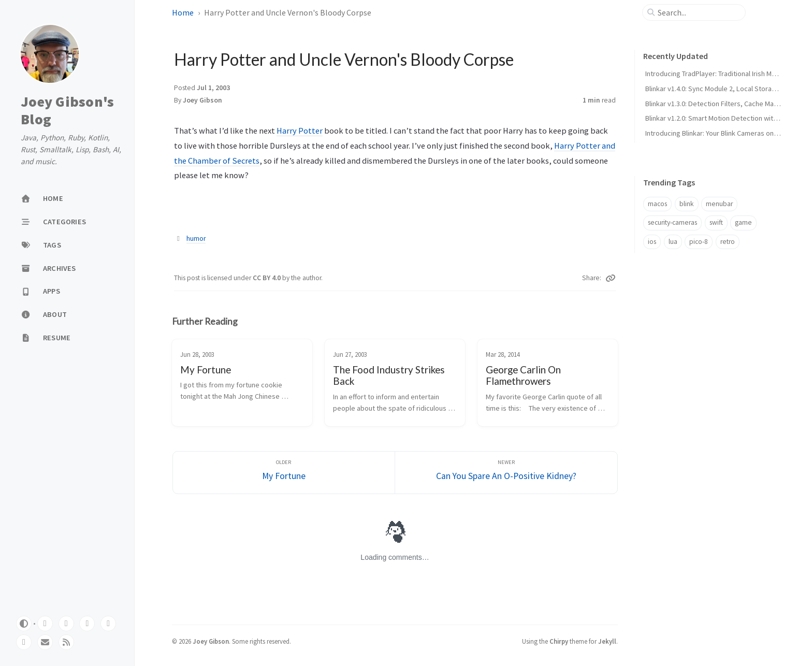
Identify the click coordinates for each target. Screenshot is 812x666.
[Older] (284, 473)
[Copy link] (611, 278)
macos (657, 204)
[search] (698, 12)
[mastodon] (66, 624)
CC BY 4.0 (267, 278)
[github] (45, 624)
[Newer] (506, 473)
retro (728, 242)
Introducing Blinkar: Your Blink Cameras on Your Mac (724, 133)
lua (673, 242)
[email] (45, 642)
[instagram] (24, 642)
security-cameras (672, 222)
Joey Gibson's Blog (67, 111)
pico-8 (699, 242)
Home (183, 12)
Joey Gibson (202, 100)
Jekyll (607, 641)
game (743, 222)
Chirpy (559, 641)
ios (652, 242)
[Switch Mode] (24, 624)
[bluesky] (87, 624)
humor (196, 238)
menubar (719, 204)
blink (687, 204)
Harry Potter (300, 131)
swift (716, 222)
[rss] (66, 642)
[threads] (108, 624)
